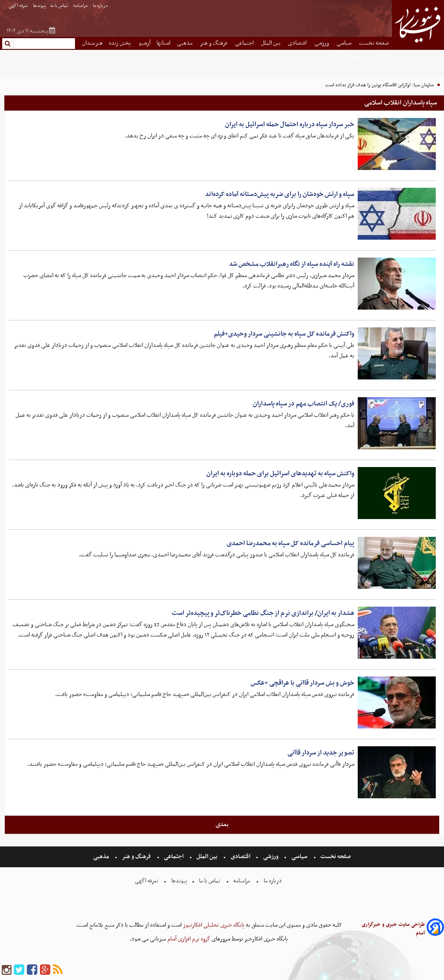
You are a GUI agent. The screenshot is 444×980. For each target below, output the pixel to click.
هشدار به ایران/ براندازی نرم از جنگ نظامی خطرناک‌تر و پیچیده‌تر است (263, 613)
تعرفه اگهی (19, 6)
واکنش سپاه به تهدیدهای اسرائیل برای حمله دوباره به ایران (280, 474)
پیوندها (39, 6)
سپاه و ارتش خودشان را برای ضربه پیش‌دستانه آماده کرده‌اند (280, 194)
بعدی (222, 824)
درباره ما (101, 6)
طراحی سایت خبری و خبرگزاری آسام (393, 929)
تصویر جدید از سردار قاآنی (321, 753)
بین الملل (271, 43)
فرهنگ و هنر (214, 43)
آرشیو (145, 43)
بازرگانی (380, 56)
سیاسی (344, 43)
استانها (163, 43)
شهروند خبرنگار (347, 56)
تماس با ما (60, 6)
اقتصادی (298, 43)
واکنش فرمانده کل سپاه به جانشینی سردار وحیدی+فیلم (284, 334)
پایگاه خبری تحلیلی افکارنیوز (213, 925)
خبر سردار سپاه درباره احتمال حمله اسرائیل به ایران (290, 124)
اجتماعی (245, 43)
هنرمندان (92, 43)
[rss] (58, 970)
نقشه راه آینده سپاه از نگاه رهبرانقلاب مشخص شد (292, 264)
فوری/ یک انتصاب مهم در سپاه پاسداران (304, 404)
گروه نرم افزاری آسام (188, 939)
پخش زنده (121, 43)
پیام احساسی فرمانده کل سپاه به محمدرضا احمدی (291, 543)
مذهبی (185, 43)
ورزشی (322, 43)
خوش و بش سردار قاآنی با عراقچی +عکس (302, 683)
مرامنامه (81, 6)
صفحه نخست (374, 43)
